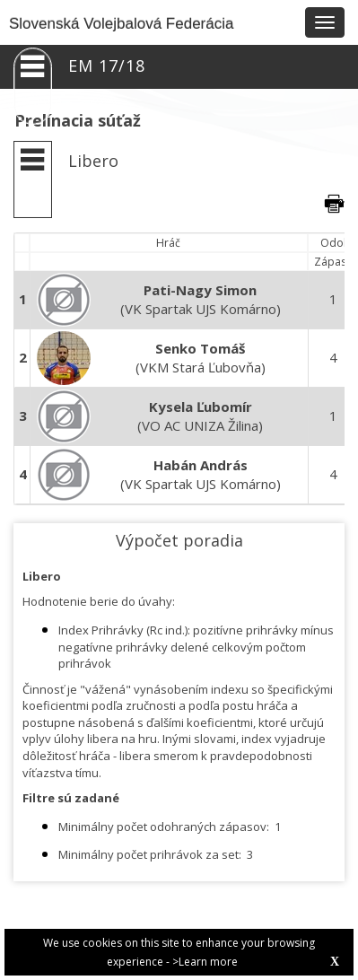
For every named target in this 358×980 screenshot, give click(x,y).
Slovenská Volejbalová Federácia (121, 24)
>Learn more (205, 962)
